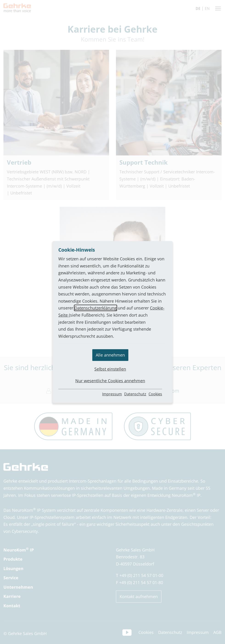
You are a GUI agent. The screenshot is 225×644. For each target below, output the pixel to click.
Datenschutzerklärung (96, 308)
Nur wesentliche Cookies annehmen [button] (110, 381)
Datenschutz (135, 394)
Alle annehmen (110, 355)
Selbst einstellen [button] (110, 369)
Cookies (155, 394)
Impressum (112, 394)
